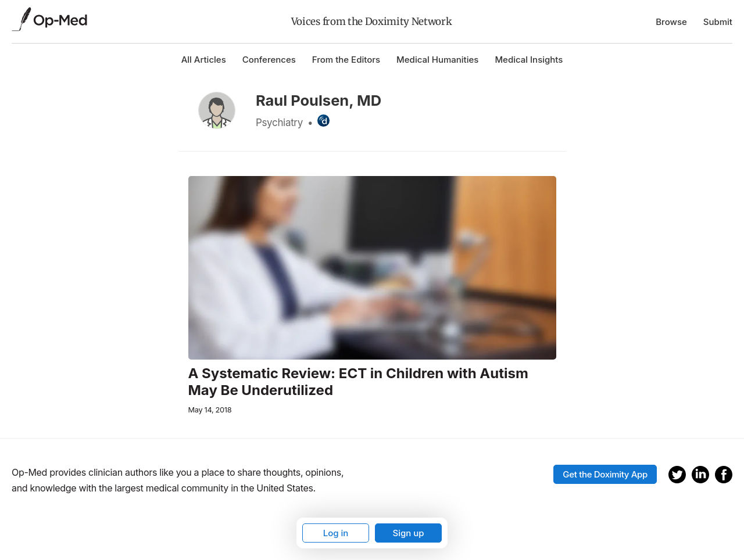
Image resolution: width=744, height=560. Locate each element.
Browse (671, 22)
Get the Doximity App (605, 474)
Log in (336, 533)
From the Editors (346, 60)
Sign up (408, 533)
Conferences (269, 60)
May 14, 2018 (210, 410)
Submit (718, 22)
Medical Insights (529, 60)
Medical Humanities (437, 60)
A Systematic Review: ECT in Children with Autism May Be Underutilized (358, 382)
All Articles (204, 60)
